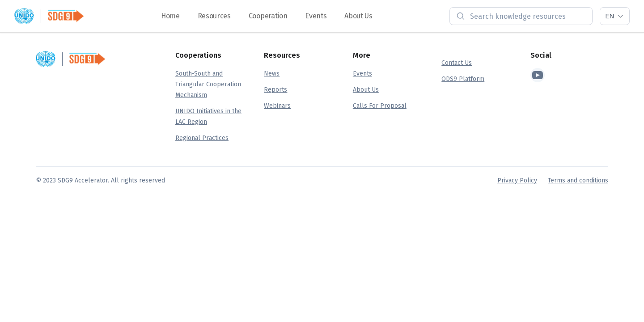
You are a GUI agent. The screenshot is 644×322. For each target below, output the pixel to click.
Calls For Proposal (380, 106)
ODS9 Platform (463, 79)
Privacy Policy (517, 180)
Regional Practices (202, 138)
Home (170, 16)
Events (316, 16)
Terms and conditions (578, 180)
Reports (275, 90)
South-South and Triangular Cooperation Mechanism (208, 84)
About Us (358, 16)
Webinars (277, 106)
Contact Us (457, 63)
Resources (214, 16)
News (272, 74)
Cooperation (268, 16)
